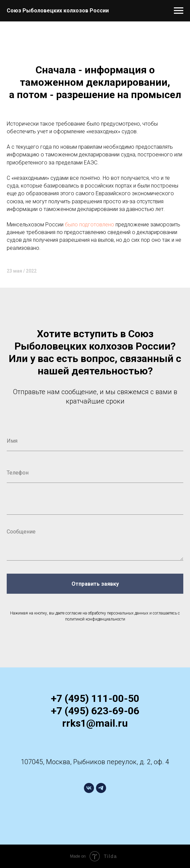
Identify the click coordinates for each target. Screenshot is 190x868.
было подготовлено (89, 225)
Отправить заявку (95, 584)
